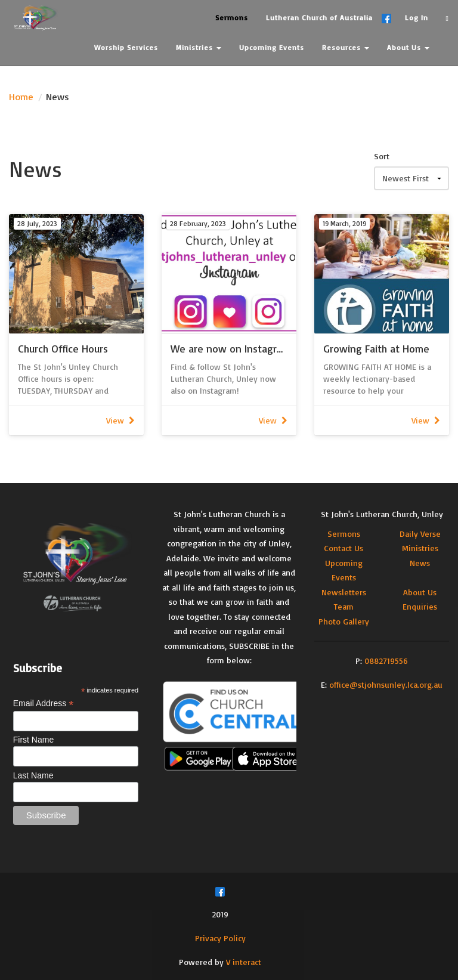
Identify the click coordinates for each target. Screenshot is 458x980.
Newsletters (344, 592)
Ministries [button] (199, 47)
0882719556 (386, 661)
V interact (244, 962)
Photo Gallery (344, 621)
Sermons (344, 534)
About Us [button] (408, 47)
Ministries (420, 548)
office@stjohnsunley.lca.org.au (386, 684)
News (420, 563)
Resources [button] (346, 47)
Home (21, 97)
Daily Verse (420, 534)
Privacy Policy (220, 938)
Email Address (44, 704)
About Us (420, 592)
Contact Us (343, 548)
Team (344, 606)
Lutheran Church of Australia (319, 18)
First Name (33, 740)
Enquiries (420, 606)
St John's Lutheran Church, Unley (382, 514)
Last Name (33, 775)
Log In (417, 18)
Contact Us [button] (118, 77)
